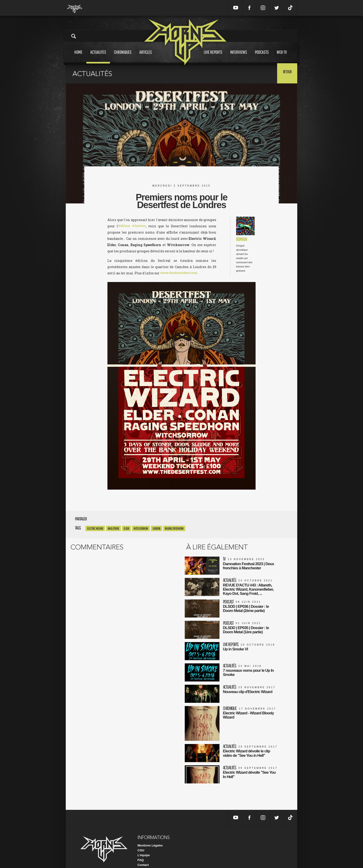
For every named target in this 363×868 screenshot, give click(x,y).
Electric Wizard (95, 529)
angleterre (113, 529)
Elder (127, 529)
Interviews (239, 56)
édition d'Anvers (132, 226)
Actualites (98, 56)
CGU (141, 842)
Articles (146, 56)
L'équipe (144, 847)
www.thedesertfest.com (180, 273)
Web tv (282, 56)
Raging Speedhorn (174, 529)
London (156, 529)
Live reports (213, 56)
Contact (143, 856)
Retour (286, 73)
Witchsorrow (141, 529)
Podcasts (262, 56)
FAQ (141, 851)
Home (78, 56)
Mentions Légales (150, 837)
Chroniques (123, 56)
